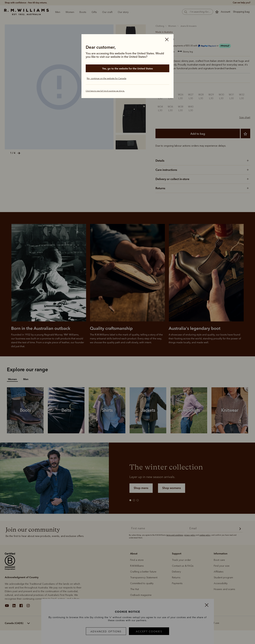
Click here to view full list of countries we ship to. (105, 91)
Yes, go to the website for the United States (127, 69)
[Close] (167, 40)
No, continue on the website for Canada (107, 78)
